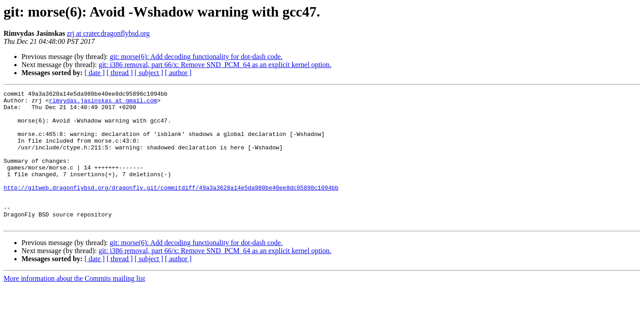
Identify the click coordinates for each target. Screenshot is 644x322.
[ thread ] (120, 73)
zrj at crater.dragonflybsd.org (108, 33)
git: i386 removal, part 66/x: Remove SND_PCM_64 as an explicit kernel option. (215, 65)
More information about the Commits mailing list (74, 305)
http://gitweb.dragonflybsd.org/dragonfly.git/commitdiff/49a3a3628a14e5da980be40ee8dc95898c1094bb (171, 208)
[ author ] (178, 73)
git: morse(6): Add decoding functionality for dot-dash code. (196, 57)
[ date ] (95, 73)
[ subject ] (149, 73)
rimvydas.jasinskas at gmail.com (103, 103)
